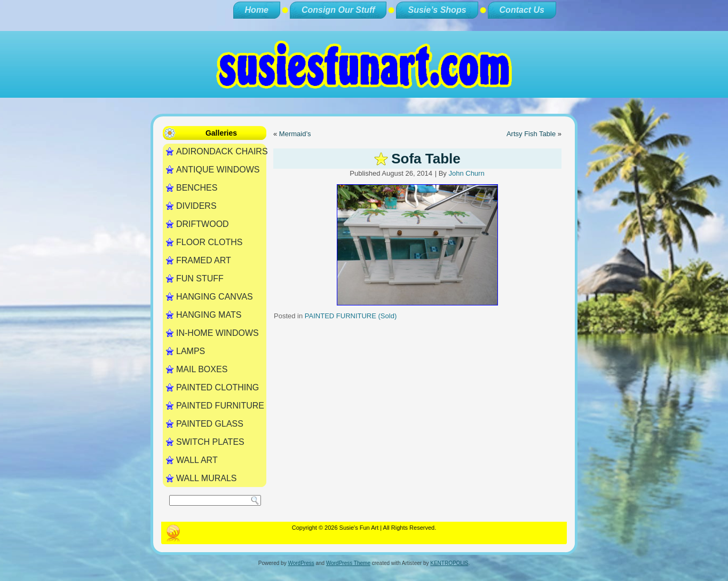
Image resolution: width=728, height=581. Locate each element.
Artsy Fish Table (531, 134)
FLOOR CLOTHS (209, 242)
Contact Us (522, 10)
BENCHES (197, 188)
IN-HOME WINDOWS (217, 333)
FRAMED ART (204, 260)
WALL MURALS (207, 478)
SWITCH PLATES (210, 442)
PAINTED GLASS (210, 424)
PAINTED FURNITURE (220, 406)
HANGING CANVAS (215, 297)
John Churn (466, 173)
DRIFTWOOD (203, 224)
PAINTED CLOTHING (217, 387)
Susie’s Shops (437, 10)
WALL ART (197, 460)
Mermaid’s (295, 134)
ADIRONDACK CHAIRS (221, 151)
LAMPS (191, 351)
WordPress (301, 563)
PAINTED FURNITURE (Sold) (351, 316)
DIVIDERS (196, 206)
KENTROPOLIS (449, 563)
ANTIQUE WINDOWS (218, 170)
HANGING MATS (209, 315)
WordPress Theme (348, 563)
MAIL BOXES (202, 369)
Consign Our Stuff (338, 10)
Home (257, 10)
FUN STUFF (200, 278)
